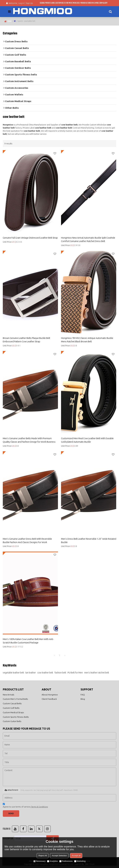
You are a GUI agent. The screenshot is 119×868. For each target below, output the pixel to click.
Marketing (80, 861)
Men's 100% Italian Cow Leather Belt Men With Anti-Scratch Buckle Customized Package (28, 641)
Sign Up (29, 3)
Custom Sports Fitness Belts (16, 717)
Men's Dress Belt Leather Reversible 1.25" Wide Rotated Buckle (89, 541)
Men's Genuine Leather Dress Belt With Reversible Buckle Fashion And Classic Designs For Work (27, 541)
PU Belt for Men (75, 673)
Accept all (76, 856)
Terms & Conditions (39, 807)
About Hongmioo (50, 695)
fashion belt (60, 673)
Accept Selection (59, 856)
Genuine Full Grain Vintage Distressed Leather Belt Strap (30, 238)
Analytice (52, 861)
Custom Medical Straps (13, 712)
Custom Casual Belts (12, 703)
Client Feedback (49, 699)
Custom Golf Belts (11, 708)
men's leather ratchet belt (97, 673)
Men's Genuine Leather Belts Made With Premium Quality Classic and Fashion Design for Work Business (29, 440)
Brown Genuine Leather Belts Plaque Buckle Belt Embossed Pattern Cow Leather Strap (26, 340)
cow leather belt (45, 673)
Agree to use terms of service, (25, 806)
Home (9, 21)
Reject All (43, 856)
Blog (83, 699)
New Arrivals (9, 695)
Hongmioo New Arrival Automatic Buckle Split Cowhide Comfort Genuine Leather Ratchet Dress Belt (88, 239)
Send (11, 813)
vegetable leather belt (13, 673)
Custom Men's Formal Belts (15, 699)
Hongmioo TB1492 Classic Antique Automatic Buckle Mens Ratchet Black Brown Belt (87, 340)
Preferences (66, 861)
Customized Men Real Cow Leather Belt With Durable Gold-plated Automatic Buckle (87, 440)
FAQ (83, 695)
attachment (11, 790)
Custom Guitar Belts (12, 721)
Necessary (39, 861)
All (15, 21)
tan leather (31, 673)
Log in (21, 3)
